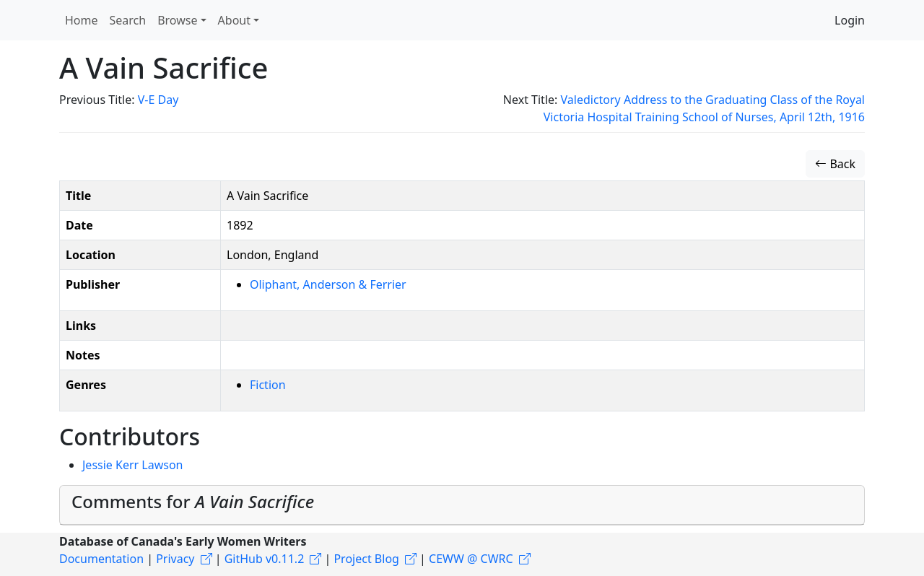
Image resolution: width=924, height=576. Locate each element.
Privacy (175, 559)
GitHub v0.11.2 (265, 559)
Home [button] (82, 20)
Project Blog (366, 559)
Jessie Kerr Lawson (133, 465)
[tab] (462, 505)
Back (835, 164)
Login (850, 20)
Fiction (268, 385)
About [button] (234, 20)
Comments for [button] (193, 501)
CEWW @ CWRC (471, 559)
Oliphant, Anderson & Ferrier (328, 284)
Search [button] (128, 20)
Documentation (101, 559)
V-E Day (158, 100)
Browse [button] (177, 20)
